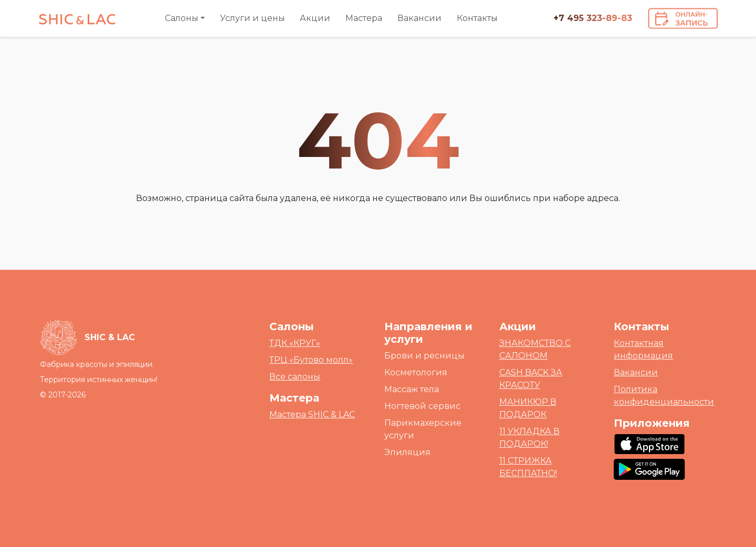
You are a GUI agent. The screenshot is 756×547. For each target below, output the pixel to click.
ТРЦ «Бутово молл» (311, 360)
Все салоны (295, 377)
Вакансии (419, 18)
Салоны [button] (182, 18)
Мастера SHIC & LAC (312, 414)
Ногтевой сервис (422, 406)
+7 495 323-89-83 (593, 18)
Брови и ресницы (424, 356)
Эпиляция (407, 452)
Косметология (416, 372)
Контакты (477, 18)
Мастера (364, 18)
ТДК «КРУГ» (295, 343)
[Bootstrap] (87, 338)
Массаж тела (412, 389)
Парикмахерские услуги (423, 429)
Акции (315, 18)
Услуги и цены (253, 18)
